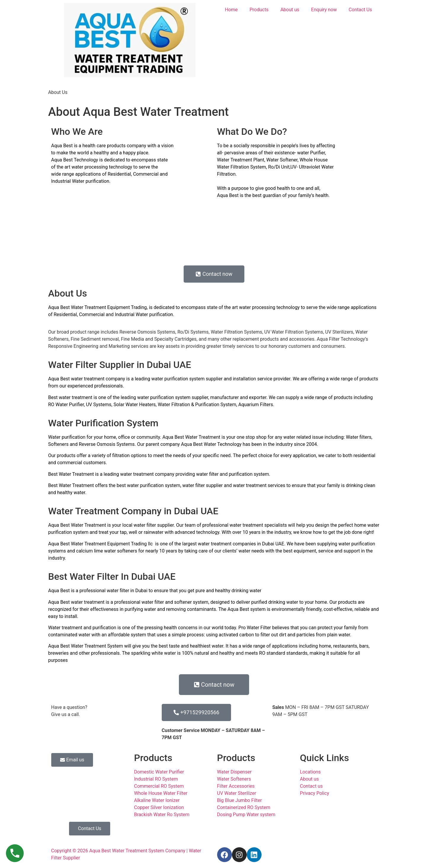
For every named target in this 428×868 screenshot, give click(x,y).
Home (231, 10)
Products (259, 10)
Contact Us (360, 10)
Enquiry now (324, 10)
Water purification (91, 181)
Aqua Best (62, 146)
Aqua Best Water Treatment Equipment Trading (98, 307)
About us (290, 10)
